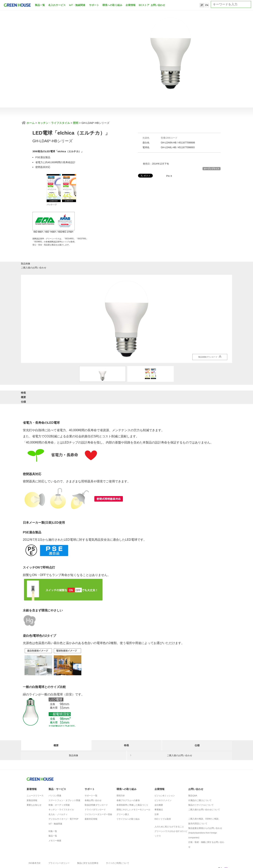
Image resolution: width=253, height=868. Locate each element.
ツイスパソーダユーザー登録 (98, 792)
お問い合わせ (157, 5)
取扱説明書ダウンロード (96, 782)
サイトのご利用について (118, 840)
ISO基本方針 (35, 840)
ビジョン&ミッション (165, 773)
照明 (76, 123)
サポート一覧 (91, 773)
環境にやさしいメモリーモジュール (133, 787)
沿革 (157, 792)
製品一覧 (40, 5)
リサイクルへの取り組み (128, 796)
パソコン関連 (55, 773)
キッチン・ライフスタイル (54, 123)
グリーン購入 (123, 792)
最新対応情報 (91, 796)
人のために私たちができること (169, 804)
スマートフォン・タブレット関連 (64, 778)
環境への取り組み (112, 5)
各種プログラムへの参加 (128, 778)
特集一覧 (53, 809)
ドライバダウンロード (95, 787)
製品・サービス (57, 766)
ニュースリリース (35, 773)
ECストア (144, 5)
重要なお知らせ (34, 782)
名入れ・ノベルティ (58, 792)
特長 (56, 376)
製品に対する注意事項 (88, 840)
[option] (126, 299)
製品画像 (74, 246)
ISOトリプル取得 (163, 796)
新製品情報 (32, 778)
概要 (126, 376)
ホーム (30, 123)
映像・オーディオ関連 (59, 782)
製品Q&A (193, 773)
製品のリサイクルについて (201, 782)
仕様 (197, 376)
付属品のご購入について (200, 778)
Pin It (169, 176)
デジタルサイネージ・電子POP (63, 796)
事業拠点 (159, 787)
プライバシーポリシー (59, 840)
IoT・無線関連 (77, 5)
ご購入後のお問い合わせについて (204, 787)
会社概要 (159, 782)
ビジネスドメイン (163, 778)
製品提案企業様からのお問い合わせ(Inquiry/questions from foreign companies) (205, 810)
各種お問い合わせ (93, 778)
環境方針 (121, 773)
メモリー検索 (55, 818)
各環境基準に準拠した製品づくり (132, 782)
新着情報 (32, 766)
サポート (94, 5)
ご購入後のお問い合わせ (179, 246)
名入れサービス (57, 5)
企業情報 (131, 5)
